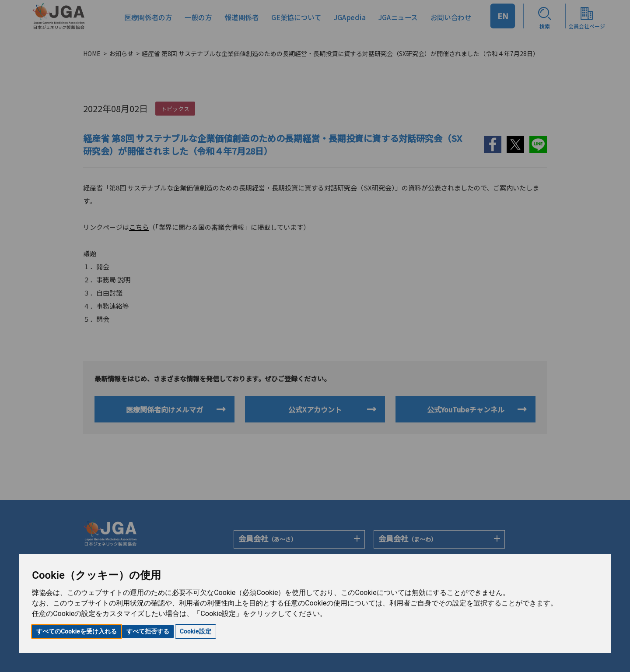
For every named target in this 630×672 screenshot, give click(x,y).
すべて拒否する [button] (148, 631)
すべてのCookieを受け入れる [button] (77, 631)
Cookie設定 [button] (196, 631)
